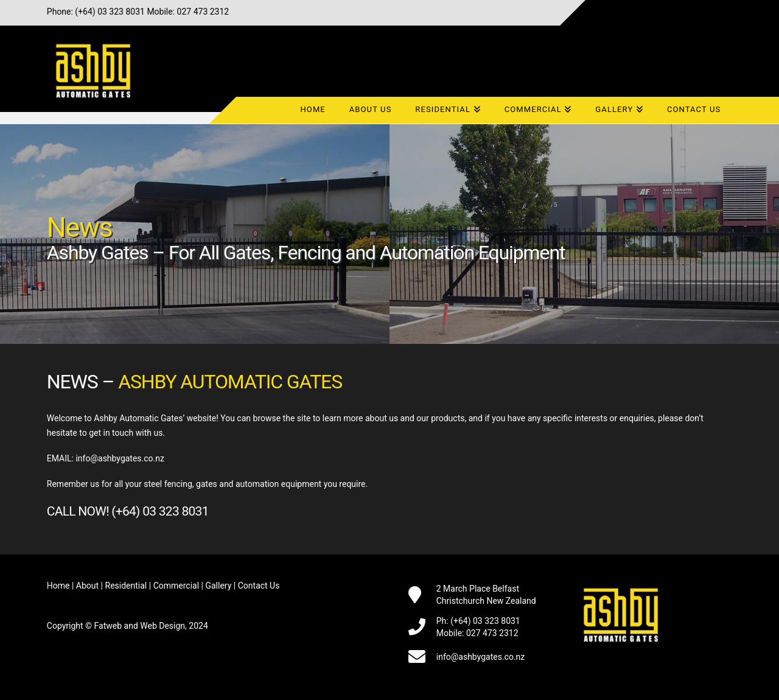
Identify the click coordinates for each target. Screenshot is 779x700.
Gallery (218, 586)
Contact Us (259, 586)
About (87, 586)
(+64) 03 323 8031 (110, 12)
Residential (126, 586)
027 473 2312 (203, 12)
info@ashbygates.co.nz (120, 458)
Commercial (176, 586)
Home (58, 586)
